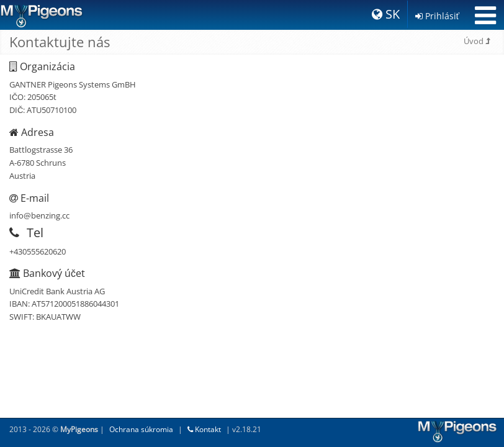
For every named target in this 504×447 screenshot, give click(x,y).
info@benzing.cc (39, 215)
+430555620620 (38, 251)
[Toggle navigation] (485, 16)
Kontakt (204, 429)
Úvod (477, 41)
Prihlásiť (437, 16)
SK (386, 14)
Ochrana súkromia (141, 429)
